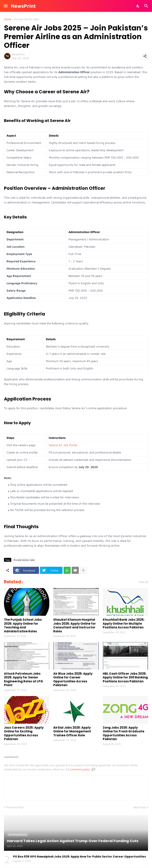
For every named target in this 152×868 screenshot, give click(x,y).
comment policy (80, 769)
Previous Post (15, 807)
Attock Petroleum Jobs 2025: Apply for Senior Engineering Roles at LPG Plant (23, 679)
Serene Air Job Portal (63, 445)
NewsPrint (23, 6)
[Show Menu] (5, 6)
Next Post (140, 807)
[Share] (145, 56)
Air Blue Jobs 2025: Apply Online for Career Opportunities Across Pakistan (73, 679)
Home (8, 19)
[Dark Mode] (138, 6)
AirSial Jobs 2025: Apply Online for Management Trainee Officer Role (72, 732)
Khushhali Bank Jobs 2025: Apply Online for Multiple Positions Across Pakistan (124, 624)
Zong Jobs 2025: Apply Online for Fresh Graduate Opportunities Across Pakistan (123, 733)
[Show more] (83, 570)
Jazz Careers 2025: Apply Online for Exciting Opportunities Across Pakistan (24, 733)
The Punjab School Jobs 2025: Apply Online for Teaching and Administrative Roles (23, 625)
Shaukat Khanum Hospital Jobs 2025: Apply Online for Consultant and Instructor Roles (75, 625)
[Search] (147, 6)
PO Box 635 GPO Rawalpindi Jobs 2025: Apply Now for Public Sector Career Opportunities (79, 857)
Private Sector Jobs (27, 19)
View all (143, 582)
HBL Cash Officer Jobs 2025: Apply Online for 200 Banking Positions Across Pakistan (125, 678)
